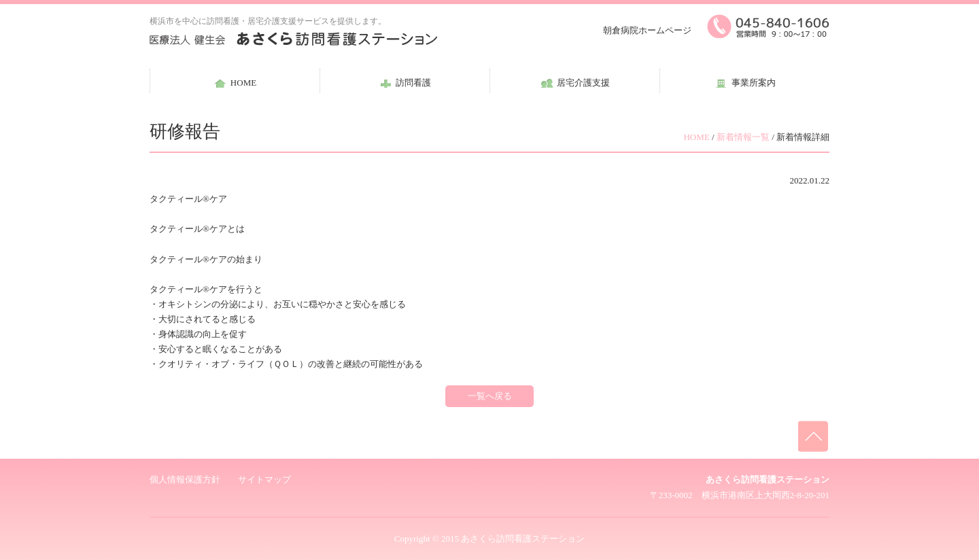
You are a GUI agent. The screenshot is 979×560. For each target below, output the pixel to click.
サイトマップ (264, 479)
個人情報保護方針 (185, 479)
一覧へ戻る (490, 396)
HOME (696, 137)
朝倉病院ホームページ (647, 30)
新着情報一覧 (743, 137)
